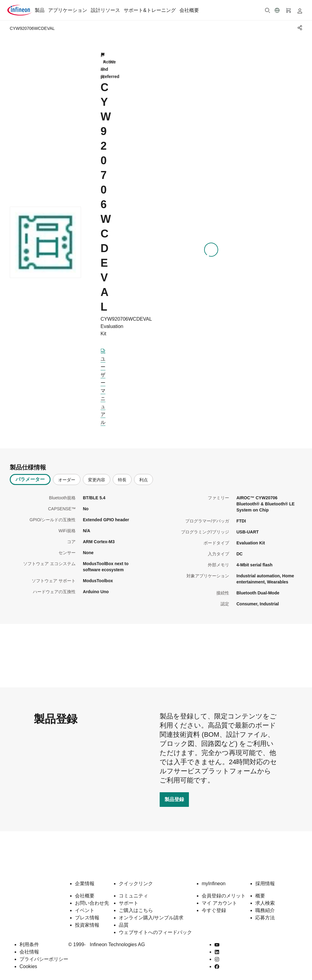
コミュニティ (133, 896)
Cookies (28, 966)
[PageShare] (299, 28)
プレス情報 (87, 918)
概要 (260, 896)
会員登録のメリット (224, 896)
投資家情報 (87, 925)
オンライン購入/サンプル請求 (151, 918)
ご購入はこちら (136, 910)
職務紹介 (265, 910)
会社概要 (189, 10)
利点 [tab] (144, 480)
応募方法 (265, 918)
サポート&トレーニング (150, 10)
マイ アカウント (219, 903)
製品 (40, 10)
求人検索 (265, 903)
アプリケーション (68, 10)
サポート (129, 903)
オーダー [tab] (67, 480)
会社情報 (29, 952)
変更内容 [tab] (97, 480)
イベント (85, 910)
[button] (277, 10)
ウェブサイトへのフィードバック (155, 932)
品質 (124, 925)
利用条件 (29, 944)
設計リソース (105, 10)
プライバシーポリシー (44, 959)
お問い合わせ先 (92, 903)
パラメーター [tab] (30, 479)
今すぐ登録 (214, 910)
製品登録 (174, 799)
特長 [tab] (122, 480)
